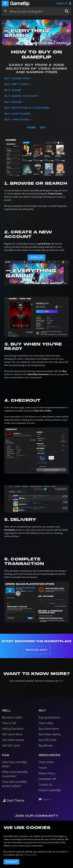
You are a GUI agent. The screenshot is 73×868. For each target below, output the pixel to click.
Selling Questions (13, 729)
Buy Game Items (49, 729)
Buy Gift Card (17, 84)
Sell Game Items (12, 734)
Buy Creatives (17, 120)
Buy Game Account (22, 96)
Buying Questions (49, 717)
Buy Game (13, 90)
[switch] (13, 800)
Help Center (46, 762)
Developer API (48, 779)
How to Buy (46, 723)
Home (31, 127)
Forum (43, 768)
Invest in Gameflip (50, 790)
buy (43, 127)
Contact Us (45, 785)
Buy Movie (13, 102)
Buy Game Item (17, 78)
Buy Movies (46, 746)
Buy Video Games (50, 734)
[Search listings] (35, 11)
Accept (11, 862)
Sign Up (36, 257)
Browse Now (37, 650)
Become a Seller (12, 717)
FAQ (61, 681)
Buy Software (18, 114)
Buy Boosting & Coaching (27, 108)
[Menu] (5, 4)
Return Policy (47, 773)
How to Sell (9, 723)
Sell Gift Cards (11, 746)
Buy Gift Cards (48, 740)
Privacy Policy (30, 855)
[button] (67, 11)
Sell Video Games (13, 740)
